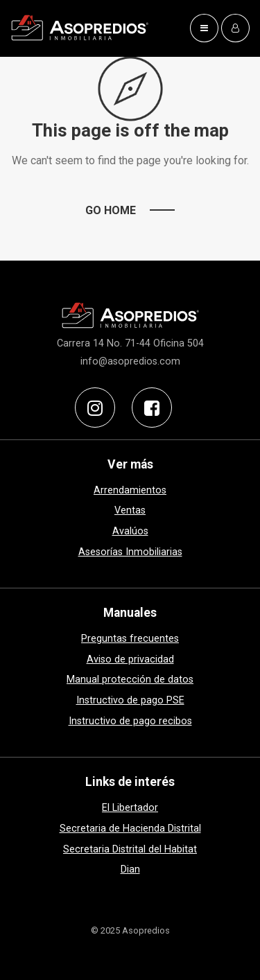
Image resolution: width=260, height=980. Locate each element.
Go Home (111, 210)
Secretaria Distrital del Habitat (130, 849)
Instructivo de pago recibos (130, 721)
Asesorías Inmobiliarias (130, 552)
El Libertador (130, 808)
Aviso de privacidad (130, 659)
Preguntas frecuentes (130, 639)
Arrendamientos (130, 490)
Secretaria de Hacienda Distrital (130, 829)
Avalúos (130, 531)
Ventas (130, 510)
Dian (130, 869)
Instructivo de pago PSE (130, 700)
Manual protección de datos (130, 680)
